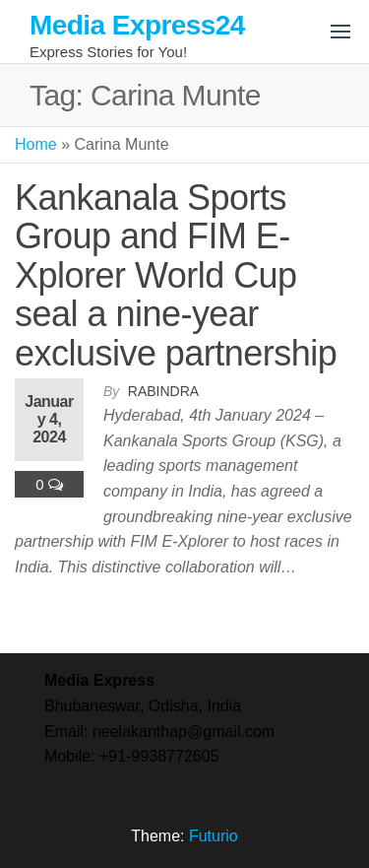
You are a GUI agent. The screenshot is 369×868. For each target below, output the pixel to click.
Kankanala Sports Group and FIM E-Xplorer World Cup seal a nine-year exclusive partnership (176, 275)
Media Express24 (137, 25)
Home (36, 144)
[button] (340, 32)
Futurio (214, 836)
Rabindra (163, 391)
